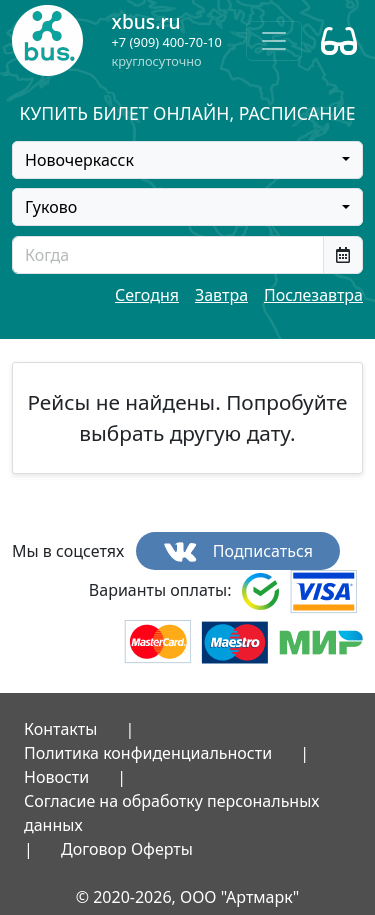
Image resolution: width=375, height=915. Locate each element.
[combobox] (187, 160)
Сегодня (147, 295)
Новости (56, 777)
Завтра (221, 295)
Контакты (60, 729)
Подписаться (238, 551)
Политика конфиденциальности (148, 753)
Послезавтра (313, 295)
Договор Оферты (127, 849)
